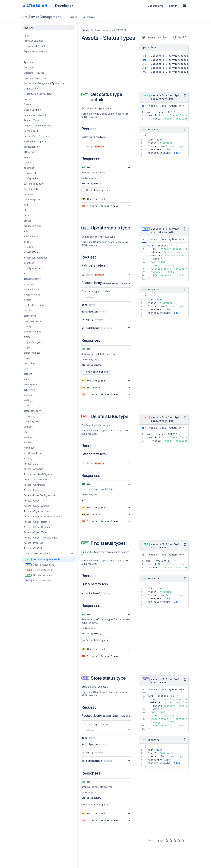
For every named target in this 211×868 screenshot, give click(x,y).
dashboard (29, 194)
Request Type (31, 120)
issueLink (29, 247)
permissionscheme (34, 321)
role (26, 369)
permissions (30, 316)
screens (28, 374)
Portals (28, 99)
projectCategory (33, 342)
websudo (29, 443)
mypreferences (32, 295)
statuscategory (32, 411)
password (29, 311)
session (28, 395)
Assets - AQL (31, 464)
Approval (29, 62)
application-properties (36, 141)
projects (28, 347)
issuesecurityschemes (36, 258)
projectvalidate (32, 353)
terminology (30, 416)
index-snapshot (32, 237)
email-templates (32, 200)
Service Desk (31, 131)
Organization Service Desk (38, 94)
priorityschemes (32, 332)
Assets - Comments (34, 485)
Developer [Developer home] (64, 6)
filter (26, 210)
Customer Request (34, 73)
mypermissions (32, 289)
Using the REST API (34, 46)
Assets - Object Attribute (37, 511)
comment (29, 168)
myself (27, 300)
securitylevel (31, 384)
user (26, 432)
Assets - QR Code (33, 548)
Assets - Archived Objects (38, 474)
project (28, 337)
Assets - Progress (33, 543)
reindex (28, 358)
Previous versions (33, 41)
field (26, 205)
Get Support (155, 6)
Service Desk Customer (36, 136)
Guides (73, 17)
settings (28, 400)
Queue (27, 104)
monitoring (30, 284)
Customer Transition (35, 78)
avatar (27, 157)
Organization (31, 89)
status (27, 406)
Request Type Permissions (38, 126)
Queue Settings (32, 110)
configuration (31, 178)
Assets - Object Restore (37, 522)
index (27, 231)
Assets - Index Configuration (39, 495)
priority (28, 326)
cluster (27, 163)
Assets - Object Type (35, 532)
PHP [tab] (182, 106)
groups (28, 221)
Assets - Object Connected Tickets (43, 517)
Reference (91, 17)
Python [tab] (173, 106)
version (28, 437)
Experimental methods (36, 52)
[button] (185, 6)
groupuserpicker (32, 226)
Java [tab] (163, 106)
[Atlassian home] (35, 6)
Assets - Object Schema (37, 527)
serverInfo (29, 390)
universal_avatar (33, 421)
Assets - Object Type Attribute (40, 538)
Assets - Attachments (36, 480)
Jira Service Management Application (44, 83)
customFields (31, 189)
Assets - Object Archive (37, 506)
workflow (29, 448)
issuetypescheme (33, 268)
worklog (28, 458)
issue (26, 242)
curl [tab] (144, 107)
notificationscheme (34, 305)
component (30, 173)
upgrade (28, 427)
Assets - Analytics (33, 469)
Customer (29, 68)
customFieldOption (34, 184)
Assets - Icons (31, 490)
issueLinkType (31, 252)
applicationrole (32, 147)
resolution (29, 363)
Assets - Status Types (37, 554)
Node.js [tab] (153, 106)
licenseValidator (32, 279)
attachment (30, 152)
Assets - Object (32, 501)
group (27, 215)
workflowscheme (33, 453)
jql (25, 274)
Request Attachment (35, 115)
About (27, 36)
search (27, 379)
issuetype (29, 263)
